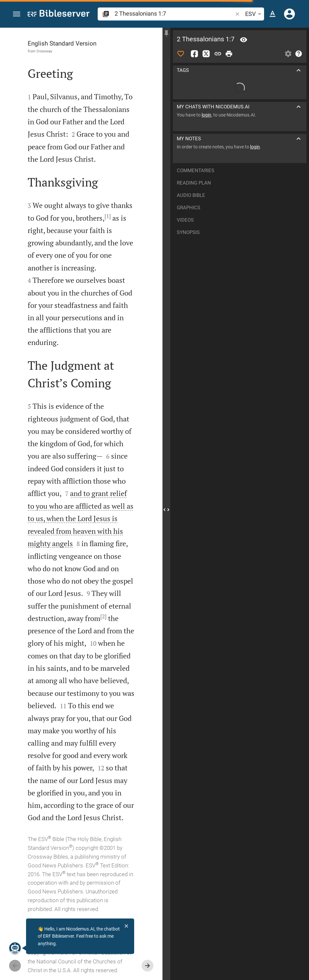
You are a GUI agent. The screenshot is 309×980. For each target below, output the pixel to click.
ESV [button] (254, 14)
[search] (174, 14)
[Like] (181, 54)
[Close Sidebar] (166, 510)
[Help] (299, 54)
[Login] (289, 14)
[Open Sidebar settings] (288, 54)
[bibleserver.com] (59, 14)
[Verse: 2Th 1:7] (244, 40)
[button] (17, 14)
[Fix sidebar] (166, 34)
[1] (108, 216)
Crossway (44, 51)
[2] (103, 616)
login (206, 115)
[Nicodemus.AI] (15, 948)
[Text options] (273, 14)
